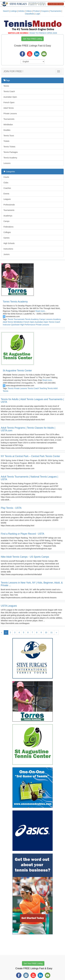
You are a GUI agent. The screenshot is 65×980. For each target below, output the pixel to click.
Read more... (41, 311)
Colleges (7, 232)
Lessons (7, 163)
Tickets (6, 141)
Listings (14, 11)
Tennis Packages (11, 152)
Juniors (6, 254)
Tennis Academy (10, 158)
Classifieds (29, 14)
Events (6, 194)
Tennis (6, 86)
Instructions (8, 249)
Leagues (7, 199)
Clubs (6, 183)
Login (38, 14)
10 (46, 632)
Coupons (45, 11)
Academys (8, 216)
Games (6, 238)
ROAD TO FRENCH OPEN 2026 (43, 33)
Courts (6, 177)
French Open (9, 102)
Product (36, 11)
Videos (29, 11)
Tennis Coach (9, 91)
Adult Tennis (9, 108)
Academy (57, 319)
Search (6, 11)
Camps (6, 221)
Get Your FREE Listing (32, 39)
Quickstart (15, 325)
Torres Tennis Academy (15, 302)
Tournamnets (9, 119)
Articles (21, 11)
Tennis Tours (9, 136)
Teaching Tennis (46, 388)
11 (52, 632)
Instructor (7, 325)
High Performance (28, 325)
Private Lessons (10, 114)
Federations (8, 227)
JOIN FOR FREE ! (13, 71)
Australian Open (10, 97)
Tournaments (56, 11)
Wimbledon (8, 125)
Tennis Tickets (9, 147)
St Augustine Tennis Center (17, 371)
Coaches (7, 188)
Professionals (9, 205)
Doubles (7, 130)
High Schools (9, 243)
